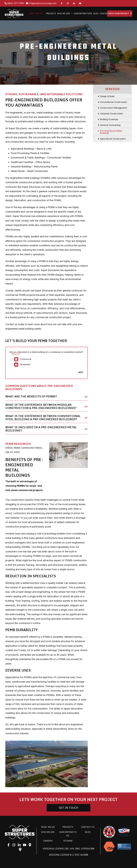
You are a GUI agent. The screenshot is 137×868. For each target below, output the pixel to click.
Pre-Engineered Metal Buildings (111, 132)
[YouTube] (80, 3)
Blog (88, 832)
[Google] (30, 845)
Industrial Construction (112, 114)
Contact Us (88, 827)
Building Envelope (109, 119)
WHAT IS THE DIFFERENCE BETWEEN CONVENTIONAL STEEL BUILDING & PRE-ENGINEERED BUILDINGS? (43, 418)
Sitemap (68, 841)
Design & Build (107, 96)
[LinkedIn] (74, 3)
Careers (48, 841)
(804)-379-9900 (14, 3)
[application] (43, 14)
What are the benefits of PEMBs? (31, 397)
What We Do (48, 827)
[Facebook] (62, 3)
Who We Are (48, 832)
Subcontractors (68, 834)
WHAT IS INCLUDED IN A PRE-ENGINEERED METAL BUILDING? (41, 429)
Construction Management (113, 108)
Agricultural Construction (113, 139)
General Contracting (110, 125)
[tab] (47, 398)
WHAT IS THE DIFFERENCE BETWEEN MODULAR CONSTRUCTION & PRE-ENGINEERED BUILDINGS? (41, 406)
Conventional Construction (114, 102)
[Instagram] (68, 3)
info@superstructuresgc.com (41, 3)
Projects (68, 827)
